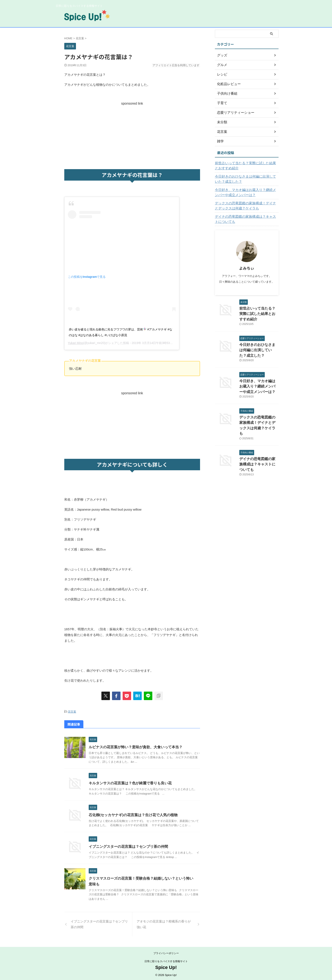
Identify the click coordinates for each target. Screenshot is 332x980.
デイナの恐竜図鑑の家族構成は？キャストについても (246, 219)
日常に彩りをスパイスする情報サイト (166, 960)
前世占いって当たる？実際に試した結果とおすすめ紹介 (246, 166)
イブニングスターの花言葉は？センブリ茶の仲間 (126, 846)
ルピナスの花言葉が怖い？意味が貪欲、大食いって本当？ (133, 746)
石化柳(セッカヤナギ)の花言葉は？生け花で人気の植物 (131, 814)
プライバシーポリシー (166, 952)
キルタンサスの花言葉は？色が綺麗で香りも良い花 (128, 782)
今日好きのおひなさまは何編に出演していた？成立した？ (246, 179)
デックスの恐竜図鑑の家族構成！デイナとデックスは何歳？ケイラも (246, 206)
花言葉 (72, 711)
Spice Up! (166, 966)
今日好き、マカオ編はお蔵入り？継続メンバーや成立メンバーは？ (246, 192)
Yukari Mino (76, 343)
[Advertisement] (132, 135)
